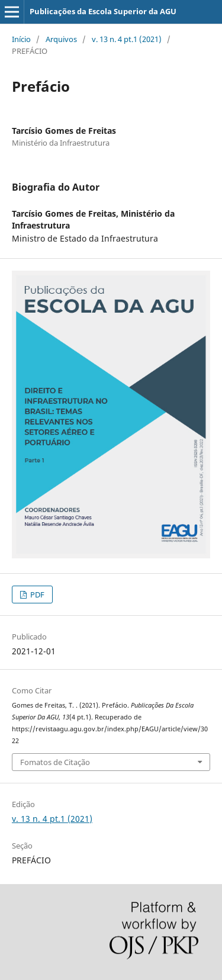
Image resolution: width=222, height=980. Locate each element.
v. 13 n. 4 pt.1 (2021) (127, 39)
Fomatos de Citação (55, 762)
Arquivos (61, 39)
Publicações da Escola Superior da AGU (103, 11)
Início (21, 39)
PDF (36, 595)
